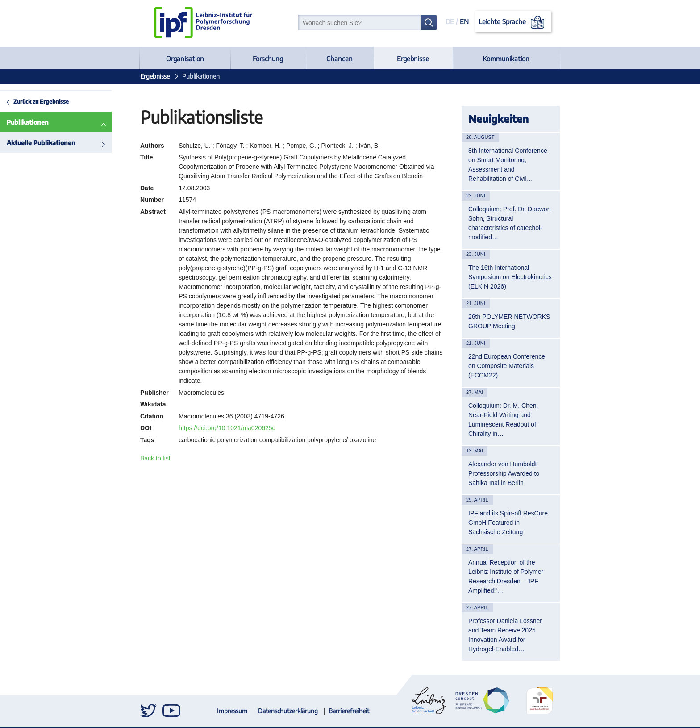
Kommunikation (506, 59)
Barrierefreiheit (349, 711)
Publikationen (28, 122)
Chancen (340, 59)
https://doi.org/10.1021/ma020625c (227, 428)
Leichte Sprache (513, 22)
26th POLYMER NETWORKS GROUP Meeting (509, 321)
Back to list (155, 458)
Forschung (268, 59)
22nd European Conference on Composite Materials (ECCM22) (507, 366)
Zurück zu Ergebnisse (41, 101)
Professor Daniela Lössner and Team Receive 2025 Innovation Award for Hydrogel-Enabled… (505, 635)
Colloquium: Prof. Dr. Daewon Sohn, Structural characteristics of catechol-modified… (509, 223)
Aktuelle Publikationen (41, 143)
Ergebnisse (413, 59)
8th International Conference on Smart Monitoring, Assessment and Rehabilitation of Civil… (508, 165)
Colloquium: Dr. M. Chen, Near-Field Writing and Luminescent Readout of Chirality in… (503, 420)
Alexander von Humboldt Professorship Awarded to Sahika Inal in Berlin (504, 473)
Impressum (232, 711)
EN (464, 21)
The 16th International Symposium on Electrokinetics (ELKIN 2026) (510, 277)
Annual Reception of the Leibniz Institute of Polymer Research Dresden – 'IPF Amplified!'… (506, 576)
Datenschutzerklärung (288, 711)
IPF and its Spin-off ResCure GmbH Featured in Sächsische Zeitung (508, 523)
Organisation (185, 59)
